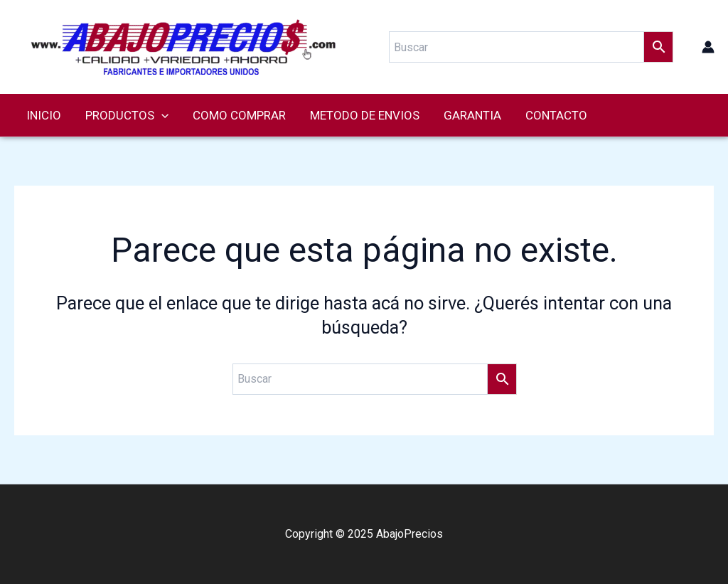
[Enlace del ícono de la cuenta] (708, 47)
